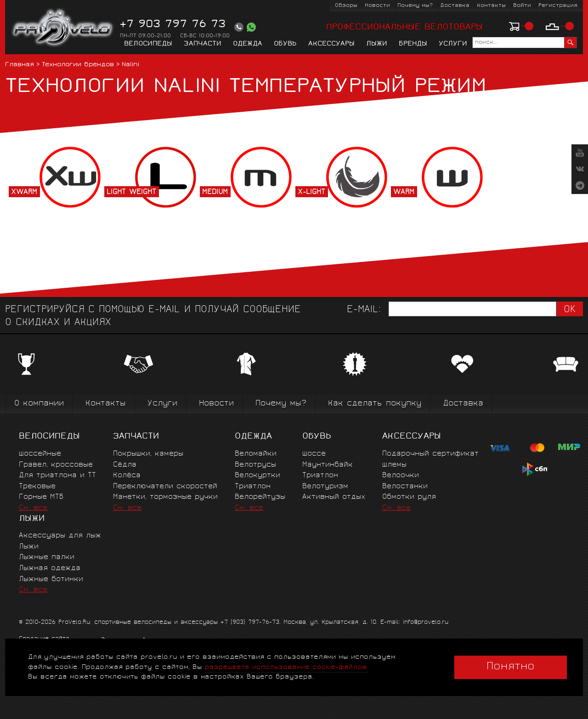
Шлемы (394, 465)
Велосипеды (148, 44)
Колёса (127, 476)
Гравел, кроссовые (56, 465)
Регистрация (558, 6)
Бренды (413, 44)
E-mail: (364, 310)
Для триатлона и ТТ (57, 476)
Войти (522, 6)
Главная (20, 65)
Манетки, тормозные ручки (165, 497)
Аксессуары (331, 44)
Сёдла (125, 465)
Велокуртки (257, 476)
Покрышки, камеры (148, 454)
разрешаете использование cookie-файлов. (286, 667)
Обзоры (346, 6)
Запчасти (203, 44)
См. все (33, 508)
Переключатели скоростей (165, 487)
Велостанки (405, 487)
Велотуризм (325, 487)
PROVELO (63, 28)
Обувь (285, 44)
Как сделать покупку (375, 404)
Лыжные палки (47, 557)
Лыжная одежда (50, 568)
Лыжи (377, 44)
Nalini (130, 65)
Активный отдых (334, 497)
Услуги (453, 44)
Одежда (248, 44)
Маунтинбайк (328, 465)
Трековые (37, 487)
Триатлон (253, 487)
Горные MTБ (41, 497)
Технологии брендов (78, 65)
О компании (39, 404)
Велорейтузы (260, 497)
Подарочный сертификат (430, 454)
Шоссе (314, 454)
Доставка (455, 6)
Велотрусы (255, 465)
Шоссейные (40, 454)
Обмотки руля (409, 497)
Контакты (491, 6)
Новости (377, 6)
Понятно (511, 667)
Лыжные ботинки (51, 579)
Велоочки (401, 476)
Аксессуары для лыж (60, 536)
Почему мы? (415, 6)
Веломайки (256, 454)
